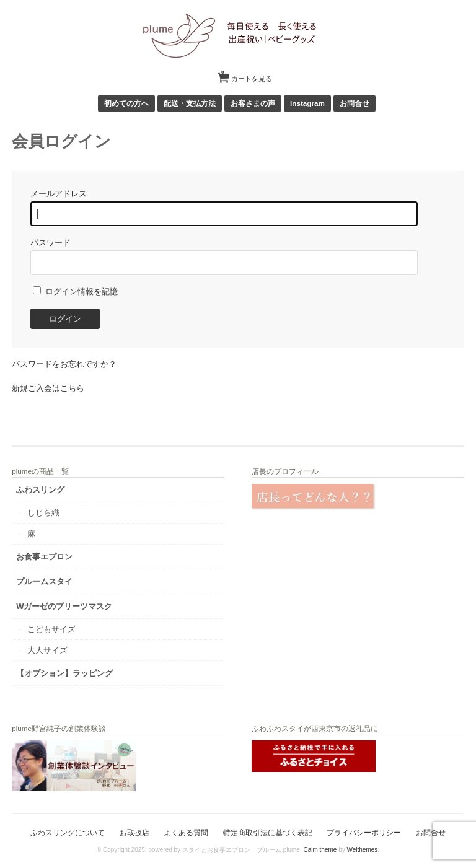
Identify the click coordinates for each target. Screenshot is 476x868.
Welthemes (362, 850)
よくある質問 (186, 832)
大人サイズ (47, 650)
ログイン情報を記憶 (75, 292)
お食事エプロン (44, 557)
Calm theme (320, 850)
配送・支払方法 (190, 103)
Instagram (307, 103)
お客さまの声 (253, 103)
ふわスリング (40, 490)
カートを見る (247, 74)
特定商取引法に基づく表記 (268, 832)
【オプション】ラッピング (64, 673)
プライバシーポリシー (364, 832)
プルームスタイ (44, 581)
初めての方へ (126, 103)
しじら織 (43, 513)
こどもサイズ (51, 629)
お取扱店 (134, 832)
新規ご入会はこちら (48, 388)
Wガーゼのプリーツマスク (64, 606)
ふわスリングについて (68, 832)
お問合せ (355, 103)
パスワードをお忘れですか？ (64, 364)
